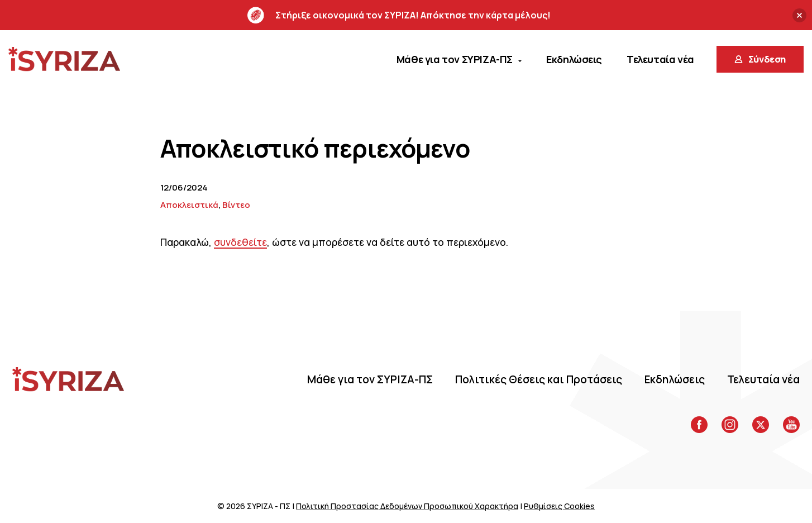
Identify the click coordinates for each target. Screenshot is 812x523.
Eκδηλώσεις (675, 379)
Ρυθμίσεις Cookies (559, 506)
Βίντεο (236, 205)
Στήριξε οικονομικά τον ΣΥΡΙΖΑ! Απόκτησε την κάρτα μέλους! (399, 15)
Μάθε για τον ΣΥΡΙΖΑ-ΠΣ (370, 379)
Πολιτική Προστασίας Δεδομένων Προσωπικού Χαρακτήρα (407, 506)
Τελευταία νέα (763, 379)
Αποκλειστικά (189, 205)
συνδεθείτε (240, 242)
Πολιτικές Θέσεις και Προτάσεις (539, 379)
